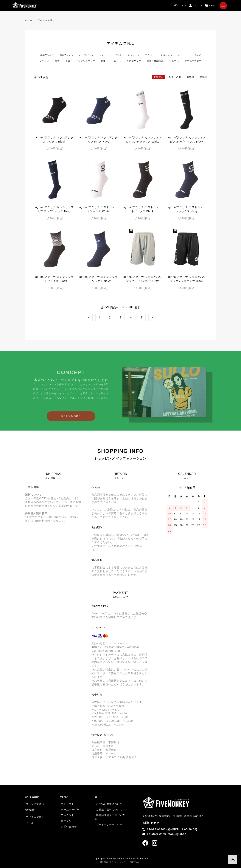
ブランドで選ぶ (34, 804)
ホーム (29, 20)
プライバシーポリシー (107, 820)
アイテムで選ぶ (46, 20)
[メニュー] (223, 6)
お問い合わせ (67, 826)
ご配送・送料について (107, 809)
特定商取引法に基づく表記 (110, 815)
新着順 (203, 77)
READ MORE (71, 422)
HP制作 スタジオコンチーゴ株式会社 (120, 862)
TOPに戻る (233, 860)
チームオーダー (68, 809)
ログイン (65, 820)
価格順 (190, 77)
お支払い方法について (107, 804)
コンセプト (66, 804)
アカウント (66, 815)
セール (29, 822)
